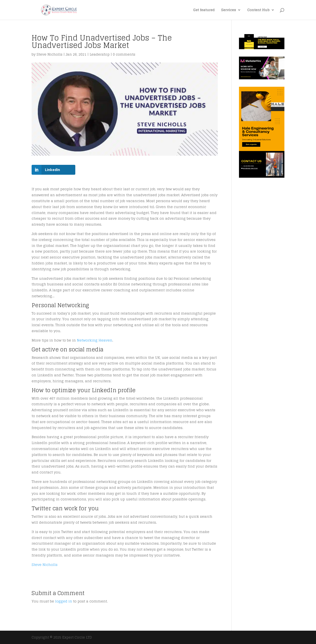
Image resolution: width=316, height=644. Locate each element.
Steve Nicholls (49, 54)
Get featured (204, 11)
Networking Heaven (95, 340)
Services (229, 11)
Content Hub (258, 11)
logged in (64, 601)
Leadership (100, 54)
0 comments (124, 54)
